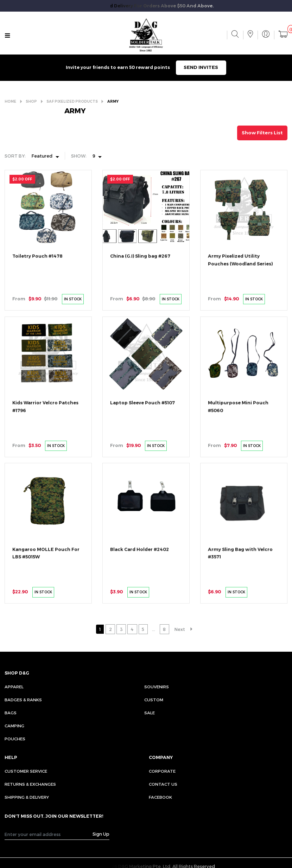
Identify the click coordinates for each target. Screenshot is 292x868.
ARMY (113, 101)
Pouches (15, 739)
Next (180, 629)
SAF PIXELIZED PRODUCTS (72, 101)
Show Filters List (262, 133)
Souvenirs (157, 687)
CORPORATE (162, 771)
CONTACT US (163, 784)
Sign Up (101, 834)
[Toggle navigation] (8, 36)
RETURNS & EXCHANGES (30, 784)
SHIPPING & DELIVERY (27, 797)
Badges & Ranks (23, 700)
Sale (150, 713)
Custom (154, 700)
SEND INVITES (201, 67)
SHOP (31, 101)
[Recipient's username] (49, 834)
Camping (14, 726)
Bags (11, 713)
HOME (10, 101)
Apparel (14, 687)
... (154, 629)
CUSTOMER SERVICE (26, 771)
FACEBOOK (160, 797)
